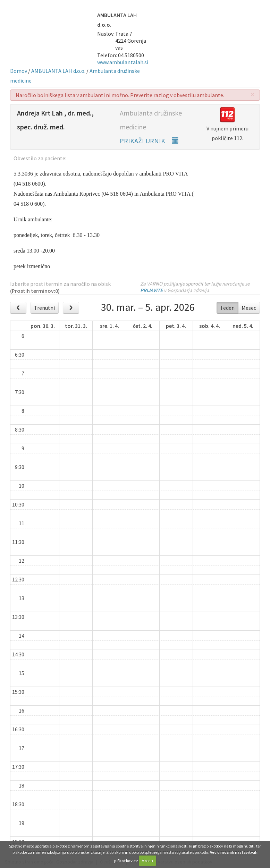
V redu (147, 861)
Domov (19, 71)
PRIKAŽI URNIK (149, 141)
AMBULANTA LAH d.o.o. (58, 71)
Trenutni (44, 308)
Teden (227, 308)
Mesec (249, 308)
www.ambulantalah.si (123, 62)
